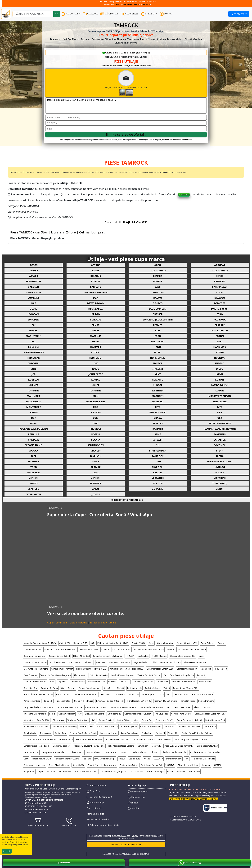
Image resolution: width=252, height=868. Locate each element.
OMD (96, 423)
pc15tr (170, 772)
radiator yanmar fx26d (59, 656)
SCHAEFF (158, 440)
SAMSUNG (220, 434)
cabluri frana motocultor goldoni (197, 733)
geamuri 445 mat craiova (166, 701)
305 (92, 643)
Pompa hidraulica (95, 814)
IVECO (220, 369)
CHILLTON (158, 292)
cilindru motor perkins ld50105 (166, 662)
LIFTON (220, 390)
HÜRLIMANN (158, 358)
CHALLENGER (34, 292)
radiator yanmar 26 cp (202, 695)
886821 (122, 759)
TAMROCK (158, 456)
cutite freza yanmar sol (151, 765)
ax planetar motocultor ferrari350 (206, 752)
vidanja (147, 759)
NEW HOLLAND (158, 412)
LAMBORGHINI (220, 385)
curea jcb (48, 701)
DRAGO (96, 314)
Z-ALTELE (34, 489)
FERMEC (158, 325)
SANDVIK (34, 440)
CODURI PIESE (130, 14)
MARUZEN (158, 396)
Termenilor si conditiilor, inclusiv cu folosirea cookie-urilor (194, 799)
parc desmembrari (32, 701)
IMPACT (158, 363)
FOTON (220, 336)
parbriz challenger (155, 772)
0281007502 (119, 695)
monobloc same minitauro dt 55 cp (40, 643)
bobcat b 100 (78, 765)
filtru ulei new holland (188, 765)
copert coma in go (47, 772)
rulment (201, 675)
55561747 (170, 765)
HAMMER (96, 347)
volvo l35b (173, 733)
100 (187, 759)
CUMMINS (34, 298)
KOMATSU (158, 380)
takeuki (197, 707)
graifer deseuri (68, 688)
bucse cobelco (208, 643)
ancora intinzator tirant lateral (192, 650)
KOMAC (96, 380)
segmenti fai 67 (141, 662)
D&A (96, 298)
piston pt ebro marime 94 (184, 682)
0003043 (207, 707)
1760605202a (209, 727)
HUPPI (158, 352)
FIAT (158, 330)
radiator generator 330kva (67, 759)
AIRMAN (34, 270)
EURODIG (96, 320)
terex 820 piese (188, 701)
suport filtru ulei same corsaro (102, 765)
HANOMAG (220, 347)
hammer (206, 765)
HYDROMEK (96, 358)
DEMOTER (220, 303)
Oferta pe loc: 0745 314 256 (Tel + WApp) (126, 53)
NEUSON (96, 412)
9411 (169, 695)
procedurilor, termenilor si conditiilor (177, 140)
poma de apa (110, 752)
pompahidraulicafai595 (187, 643)
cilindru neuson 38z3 (88, 650)
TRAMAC (96, 467)
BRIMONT (220, 281)
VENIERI (34, 478)
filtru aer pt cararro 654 (120, 662)
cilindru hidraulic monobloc (174, 752)
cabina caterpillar (67, 714)
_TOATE (96, 494)
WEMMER (96, 483)
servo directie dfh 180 (114, 688)
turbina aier (45, 733)
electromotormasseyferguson (113, 772)
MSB (96, 407)
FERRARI (220, 325)
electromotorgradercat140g (183, 656)
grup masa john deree (143, 682)
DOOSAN (34, 314)
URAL (96, 472)
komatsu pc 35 (182, 695)
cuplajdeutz (147, 733)
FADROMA (220, 320)
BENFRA (158, 276)
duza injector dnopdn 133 (182, 675)
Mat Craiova (194, 772)
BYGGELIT (34, 287)
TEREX (96, 461)
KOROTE (220, 380)
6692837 (112, 682)
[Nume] (126, 117)
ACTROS (96, 265)
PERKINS (158, 423)
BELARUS (96, 276)
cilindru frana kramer (181, 714)
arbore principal (106, 720)
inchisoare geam (58, 662)
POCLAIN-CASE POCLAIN (34, 429)
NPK (220, 412)
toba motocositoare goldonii (121, 746)
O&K (34, 418)
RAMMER (158, 429)
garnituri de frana (49, 688)
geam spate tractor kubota (69, 707)
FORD (158, 336)
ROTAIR (96, 434)
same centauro (78, 682)
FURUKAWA (158, 341)
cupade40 (63, 682)
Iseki (34, 369)
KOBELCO (34, 380)
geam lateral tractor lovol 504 (138, 714)
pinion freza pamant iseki (196, 662)
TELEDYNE (34, 461)
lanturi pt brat (124, 720)
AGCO (158, 265)
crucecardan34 (66, 739)
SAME (158, 434)
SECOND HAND (34, 445)
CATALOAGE (90, 14)
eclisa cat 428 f (77, 752)
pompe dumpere (206, 701)
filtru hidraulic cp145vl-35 (139, 701)
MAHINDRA (34, 396)
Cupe (117, 4)
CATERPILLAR (220, 287)
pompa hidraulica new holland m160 (126, 669)
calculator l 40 (114, 714)
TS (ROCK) (158, 467)
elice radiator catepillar (85, 695)
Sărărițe (146, 4)
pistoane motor (63, 701)
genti (26, 759)
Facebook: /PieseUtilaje (36, 809)
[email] (126, 129)
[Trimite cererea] (126, 135)
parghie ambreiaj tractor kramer (38, 707)
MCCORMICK (34, 401)
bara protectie (30, 733)
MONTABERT (34, 407)
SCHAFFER (220, 440)
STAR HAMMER (158, 451)
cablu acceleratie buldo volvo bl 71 (211, 714)
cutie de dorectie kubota (35, 682)
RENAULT (34, 434)
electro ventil (80, 675)
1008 (52, 682)
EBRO (220, 314)
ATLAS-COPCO (158, 270)
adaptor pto (29, 772)
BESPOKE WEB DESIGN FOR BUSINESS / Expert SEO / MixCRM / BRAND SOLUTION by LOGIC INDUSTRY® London (126, 837)
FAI (34, 325)
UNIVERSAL (34, 472)
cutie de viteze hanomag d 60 (73, 643)
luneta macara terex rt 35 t (36, 746)
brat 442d (160, 733)
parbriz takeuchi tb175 (107, 727)
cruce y (171, 650)
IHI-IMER (34, 363)
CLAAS (220, 292)
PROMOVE (96, 429)
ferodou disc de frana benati (83, 733)
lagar (201, 656)
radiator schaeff (153, 688)
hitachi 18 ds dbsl (81, 656)
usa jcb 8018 (134, 759)
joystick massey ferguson (123, 675)
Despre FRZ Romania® (99, 797)
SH (158, 445)
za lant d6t (147, 720)
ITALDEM (158, 369)
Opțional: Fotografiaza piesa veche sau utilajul (139, 83)
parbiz (52, 714)
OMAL (34, 423)
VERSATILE (158, 478)
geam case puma (182, 707)
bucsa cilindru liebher (59, 765)
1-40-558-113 (221, 669)
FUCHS (96, 341)
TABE (34, 456)
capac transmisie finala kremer (108, 656)
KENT (158, 374)
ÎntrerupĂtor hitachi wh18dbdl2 (38, 695)
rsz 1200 (87, 759)
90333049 (158, 759)
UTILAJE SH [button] (148, 14)
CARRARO (96, 287)
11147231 (130, 656)
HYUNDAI (220, 358)
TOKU (158, 461)
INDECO (220, 363)
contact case (60, 733)
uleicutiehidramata (32, 650)
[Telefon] (126, 123)
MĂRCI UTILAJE (109, 14)
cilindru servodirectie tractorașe (149, 650)
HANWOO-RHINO (34, 352)
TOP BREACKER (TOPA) (220, 461)
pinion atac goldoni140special (110, 701)
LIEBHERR (158, 390)
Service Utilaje (95, 802)
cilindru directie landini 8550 (160, 669)
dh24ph (154, 752)
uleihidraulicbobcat (61, 746)
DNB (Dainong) (220, 309)
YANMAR (158, 483)
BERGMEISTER (34, 281)
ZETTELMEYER (34, 494)
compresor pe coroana (96, 707)
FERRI (96, 330)
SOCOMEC (220, 445)
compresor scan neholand (54, 752)
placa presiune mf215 (65, 650)
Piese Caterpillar (96, 785)
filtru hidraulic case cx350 (118, 739)
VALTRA (220, 472)
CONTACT (166, 14)
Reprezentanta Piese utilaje (127, 500)
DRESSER (158, 314)
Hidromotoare (137, 797)
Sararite (133, 808)
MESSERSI (158, 401)
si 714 (205, 739)
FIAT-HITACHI (34, 336)
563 (92, 727)
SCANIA (96, 440)
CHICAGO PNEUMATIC (96, 292)
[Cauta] (57, 14)
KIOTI (220, 374)
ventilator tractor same (78, 720)
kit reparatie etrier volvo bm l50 (91, 669)
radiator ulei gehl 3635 (189, 727)
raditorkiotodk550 (96, 682)
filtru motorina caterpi (105, 759)
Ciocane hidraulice (131, 4)
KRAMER (34, 385)
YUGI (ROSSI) (220, 483)
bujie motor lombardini (34, 656)
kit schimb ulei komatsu (35, 714)
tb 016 (167, 688)
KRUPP (96, 385)
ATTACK (34, 276)
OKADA (158, 418)
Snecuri (133, 803)
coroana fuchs (165, 739)
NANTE (34, 412)
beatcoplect (143, 656)
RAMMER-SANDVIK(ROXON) (220, 429)
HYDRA (220, 352)
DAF (34, 303)
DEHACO (158, 303)
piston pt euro (205, 682)
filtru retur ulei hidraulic (203, 759)
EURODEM (34, 320)
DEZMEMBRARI (158, 309)
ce (165, 675)
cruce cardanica (64, 695)
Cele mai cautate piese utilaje (103, 825)
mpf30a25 (156, 746)
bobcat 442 (170, 727)
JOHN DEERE (96, 374)
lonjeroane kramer (109, 733)
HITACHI (96, 352)
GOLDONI (34, 347)
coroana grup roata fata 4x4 (123, 707)
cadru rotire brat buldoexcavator (155, 707)
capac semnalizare (130, 733)
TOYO (34, 467)
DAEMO (158, 298)
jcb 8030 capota (159, 656)
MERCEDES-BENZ (96, 401)
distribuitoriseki (135, 688)
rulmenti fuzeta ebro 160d (36, 727)
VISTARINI (220, 478)
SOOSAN (34, 451)
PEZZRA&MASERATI (220, 423)
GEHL (220, 341)
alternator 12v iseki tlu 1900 (37, 720)
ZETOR (220, 489)
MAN (96, 396)
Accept (7, 851)
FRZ (34, 341)
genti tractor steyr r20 (207, 746)
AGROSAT (220, 265)
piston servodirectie (99, 675)
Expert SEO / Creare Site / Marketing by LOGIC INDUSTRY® (126, 854)
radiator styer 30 (129, 727)
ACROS (34, 265)
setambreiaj (206, 669)
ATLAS (96, 270)
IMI (96, 363)
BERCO (220, 276)
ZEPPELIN (158, 489)
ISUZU (96, 369)
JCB (34, 374)
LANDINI (34, 390)
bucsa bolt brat (31, 688)
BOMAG (158, 281)
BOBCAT (96, 281)
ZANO (96, 489)
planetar (221, 643)
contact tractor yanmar (62, 669)
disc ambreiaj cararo (94, 714)
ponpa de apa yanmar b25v (186, 688)
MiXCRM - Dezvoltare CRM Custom (126, 845)
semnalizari (143, 746)
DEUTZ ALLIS (96, 309)
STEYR (220, 451)
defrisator (88, 662)
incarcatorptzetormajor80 (187, 739)
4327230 (217, 765)
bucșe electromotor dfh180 (189, 720)
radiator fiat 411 (140, 752)
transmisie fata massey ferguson (56, 675)
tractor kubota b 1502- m (35, 662)
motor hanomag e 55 (215, 720)
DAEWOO (220, 298)
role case (101, 662)
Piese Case (94, 791)
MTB (158, 407)
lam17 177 (125, 682)
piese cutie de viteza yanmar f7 (179, 746)
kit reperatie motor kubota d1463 (113, 643)
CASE (158, 287)
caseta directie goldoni (151, 727)
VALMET (158, 472)
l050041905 (105, 695)
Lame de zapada (138, 791)
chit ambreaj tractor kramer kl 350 (40, 739)
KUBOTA (158, 385)
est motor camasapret (187, 669)
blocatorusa (58, 720)
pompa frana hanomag (89, 688)
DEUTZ (34, 309)
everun (83, 727)
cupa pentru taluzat (122, 650)
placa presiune (30, 675)
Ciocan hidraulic (78, 623)
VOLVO (34, 483)
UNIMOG (220, 467)
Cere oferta (239, 14)
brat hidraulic (65, 772)
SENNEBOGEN (96, 445)
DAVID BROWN (96, 303)
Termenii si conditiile (18, 842)
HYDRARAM (34, 358)
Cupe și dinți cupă (57, 623)
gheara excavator (165, 643)
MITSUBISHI (220, 401)
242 (94, 720)
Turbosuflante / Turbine (103, 623)
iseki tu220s (74, 662)
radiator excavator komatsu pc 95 (89, 746)
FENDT (96, 325)
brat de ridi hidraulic (83, 701)
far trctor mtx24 (31, 752)
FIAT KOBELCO (220, 330)
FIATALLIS (96, 336)
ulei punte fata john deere (36, 669)
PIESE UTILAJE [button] (70, 14)
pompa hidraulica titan (85, 772)
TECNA (220, 456)
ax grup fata (162, 714)
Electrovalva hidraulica (98, 819)
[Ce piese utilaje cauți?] (33, 14)
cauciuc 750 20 (139, 643)
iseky (151, 643)
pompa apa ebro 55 (165, 720)
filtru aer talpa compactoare (89, 739)
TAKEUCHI (96, 456)
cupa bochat (163, 682)
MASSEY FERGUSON (220, 396)
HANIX (158, 347)
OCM (96, 418)
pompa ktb (134, 695)
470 (80, 714)
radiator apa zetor (128, 765)
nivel (136, 720)
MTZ (220, 407)
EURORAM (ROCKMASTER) (158, 320)
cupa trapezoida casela (153, 695)
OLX (220, 418)
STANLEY (96, 451)
